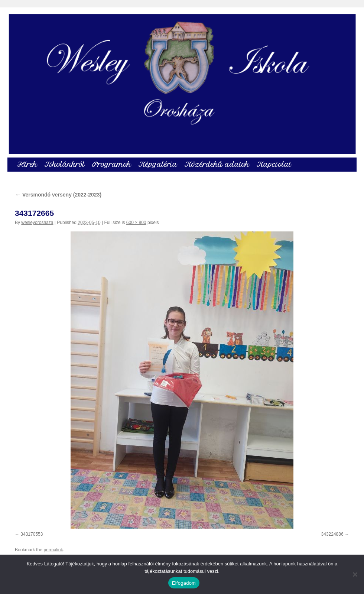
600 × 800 (136, 223)
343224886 (332, 534)
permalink (53, 550)
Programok (112, 164)
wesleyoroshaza (37, 223)
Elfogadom (184, 583)
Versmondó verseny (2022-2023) (58, 195)
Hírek (27, 164)
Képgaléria (158, 164)
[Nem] (355, 574)
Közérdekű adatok (217, 164)
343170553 (32, 534)
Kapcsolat (274, 164)
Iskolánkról (65, 164)
